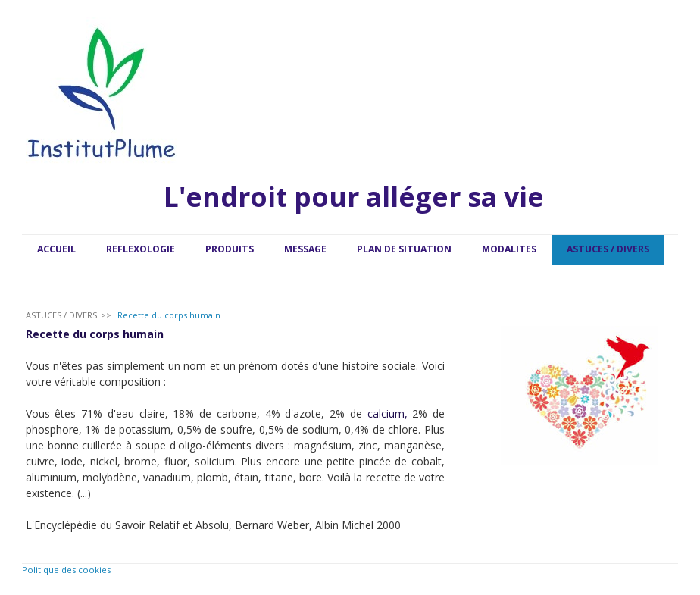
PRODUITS (230, 249)
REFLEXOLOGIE (141, 249)
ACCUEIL (56, 249)
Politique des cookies (66, 570)
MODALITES (509, 249)
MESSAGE (305, 249)
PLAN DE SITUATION (404, 249)
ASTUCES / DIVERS (608, 249)
